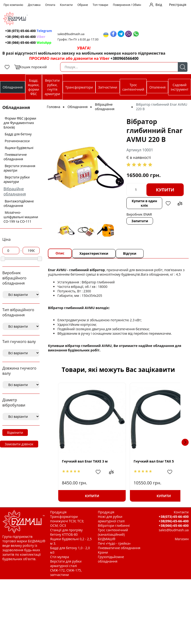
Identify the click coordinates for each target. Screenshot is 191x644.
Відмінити (15, 433)
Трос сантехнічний (133, 87)
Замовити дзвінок (19, 444)
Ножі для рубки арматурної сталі (111, 519)
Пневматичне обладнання (15, 157)
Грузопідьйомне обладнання (111, 559)
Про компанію (13, 5)
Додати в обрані (167, 216)
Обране (83, 5)
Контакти (66, 5)
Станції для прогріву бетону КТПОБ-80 (66, 532)
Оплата (50, 5)
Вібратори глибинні (114, 525)
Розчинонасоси (17, 141)
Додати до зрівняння (179, 216)
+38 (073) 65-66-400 (29, 31)
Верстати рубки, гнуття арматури (52, 87)
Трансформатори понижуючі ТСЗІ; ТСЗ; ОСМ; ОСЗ (67, 521)
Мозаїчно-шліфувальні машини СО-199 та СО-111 (21, 217)
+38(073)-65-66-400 (174, 517)
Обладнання (13, 87)
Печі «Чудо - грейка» (114, 543)
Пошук (183, 67)
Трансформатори (79, 87)
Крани (103, 552)
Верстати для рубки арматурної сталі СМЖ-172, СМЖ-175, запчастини (66, 568)
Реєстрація (178, 5)
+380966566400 (125, 58)
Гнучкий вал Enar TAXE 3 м (85, 461)
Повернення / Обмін (127, 5)
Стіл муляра (60, 557)
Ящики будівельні (19, 148)
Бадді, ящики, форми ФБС (34, 87)
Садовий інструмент (180, 87)
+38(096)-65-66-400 (174, 521)
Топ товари (100, 5)
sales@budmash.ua (73, 34)
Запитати (141, 234)
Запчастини (108, 87)
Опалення (157, 87)
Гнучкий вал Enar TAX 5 (144, 461)
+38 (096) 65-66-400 (26, 37)
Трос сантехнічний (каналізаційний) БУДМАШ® (113, 534)
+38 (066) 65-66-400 (29, 42)
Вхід (159, 5)
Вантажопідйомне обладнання (19, 203)
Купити (147, 202)
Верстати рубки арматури (17, 179)
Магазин (182, 539)
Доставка (34, 5)
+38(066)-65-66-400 (174, 525)
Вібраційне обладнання (15, 191)
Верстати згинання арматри (19, 168)
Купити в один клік (145, 216)
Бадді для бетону (18, 134)
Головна (53, 107)
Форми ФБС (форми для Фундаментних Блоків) (20, 123)
